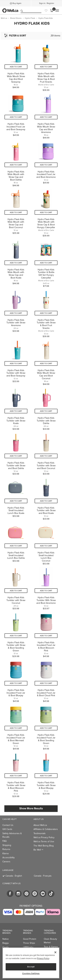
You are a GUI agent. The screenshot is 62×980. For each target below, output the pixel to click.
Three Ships (29, 943)
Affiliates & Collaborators (46, 829)
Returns (6, 849)
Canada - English (14, 876)
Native (6, 939)
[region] (31, 963)
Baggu (6, 943)
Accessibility (9, 858)
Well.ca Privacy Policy (44, 837)
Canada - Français (43, 876)
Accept (31, 967)
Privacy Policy (43, 958)
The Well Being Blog (44, 846)
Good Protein (30, 939)
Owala (5, 947)
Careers (6, 862)
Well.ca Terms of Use (44, 841)
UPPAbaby (28, 947)
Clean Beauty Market (50, 941)
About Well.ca (40, 825)
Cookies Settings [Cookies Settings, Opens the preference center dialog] (31, 974)
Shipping (7, 845)
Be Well (38, 850)
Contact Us (8, 825)
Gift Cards (7, 829)
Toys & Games (51, 947)
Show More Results (31, 808)
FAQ (5, 841)
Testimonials (40, 833)
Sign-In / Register (47, 3)
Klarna (5, 853)
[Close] (55, 952)
